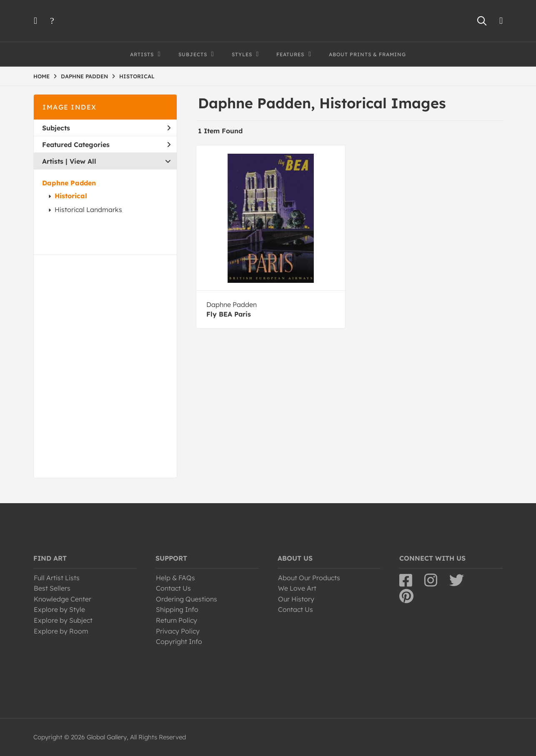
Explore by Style (59, 609)
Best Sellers (52, 588)
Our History (296, 599)
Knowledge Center (63, 599)
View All (83, 161)
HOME (41, 76)
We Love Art (297, 588)
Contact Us (173, 588)
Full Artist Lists (57, 578)
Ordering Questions (187, 599)
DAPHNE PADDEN (84, 76)
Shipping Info (177, 609)
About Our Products (309, 578)
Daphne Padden (69, 183)
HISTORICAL (137, 76)
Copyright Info (179, 641)
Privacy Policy (178, 631)
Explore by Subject (63, 620)
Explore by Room (61, 631)
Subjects (106, 128)
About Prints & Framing (367, 54)
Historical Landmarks (88, 210)
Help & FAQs (175, 578)
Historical (71, 196)
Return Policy (177, 620)
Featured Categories (106, 145)
